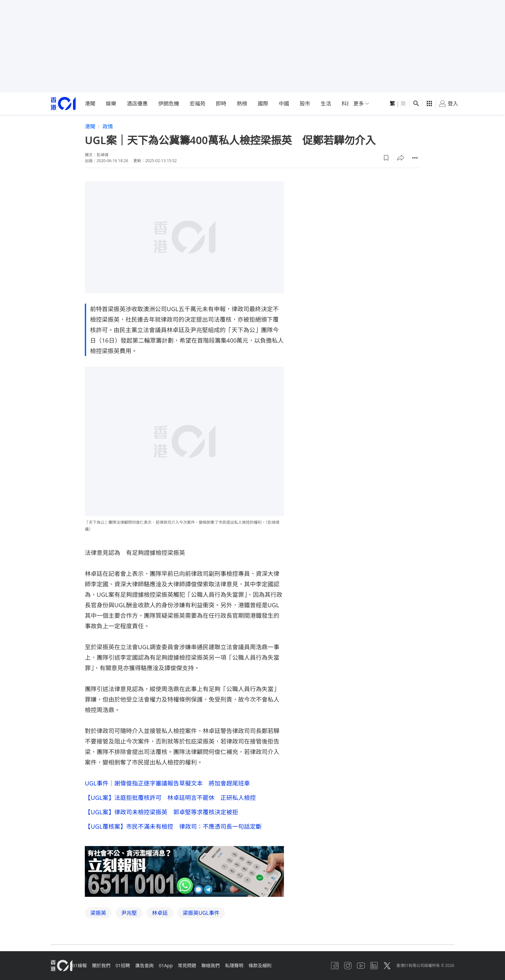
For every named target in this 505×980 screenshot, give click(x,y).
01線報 (84, 965)
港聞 (90, 104)
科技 (347, 104)
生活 (326, 104)
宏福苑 (197, 104)
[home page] (63, 104)
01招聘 (132, 965)
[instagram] (336, 966)
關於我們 (108, 965)
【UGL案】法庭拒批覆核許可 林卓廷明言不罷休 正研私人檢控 (170, 799)
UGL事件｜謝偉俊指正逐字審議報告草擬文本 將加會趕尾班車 (167, 783)
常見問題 (204, 965)
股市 (305, 104)
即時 (221, 104)
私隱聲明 (256, 965)
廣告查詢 (156, 965)
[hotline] (184, 877)
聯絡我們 (230, 965)
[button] (386, 158)
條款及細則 (285, 965)
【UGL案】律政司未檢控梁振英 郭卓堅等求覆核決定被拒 (161, 815)
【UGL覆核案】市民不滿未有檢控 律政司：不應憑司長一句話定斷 (173, 830)
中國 (284, 104)
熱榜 (242, 104)
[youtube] (352, 966)
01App (180, 965)
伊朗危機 (169, 104)
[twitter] (383, 966)
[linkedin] (367, 966)
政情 (108, 126)
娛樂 (111, 104)
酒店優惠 (137, 104)
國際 (263, 104)
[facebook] (320, 966)
